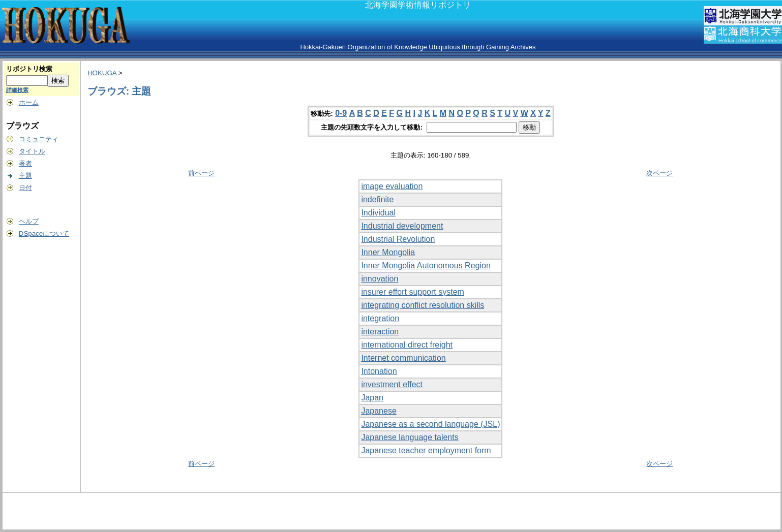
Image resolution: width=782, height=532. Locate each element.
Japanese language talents (410, 437)
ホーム (29, 102)
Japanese (379, 411)
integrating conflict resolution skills (423, 305)
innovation (380, 279)
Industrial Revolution (398, 239)
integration (380, 318)
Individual (378, 213)
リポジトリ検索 (29, 69)
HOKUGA (102, 73)
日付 (25, 188)
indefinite (377, 199)
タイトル (32, 151)
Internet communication (403, 358)
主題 (25, 176)
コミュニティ (39, 139)
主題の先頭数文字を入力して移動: (372, 127)
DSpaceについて (44, 233)
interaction (380, 332)
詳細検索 (17, 90)
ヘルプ (29, 221)
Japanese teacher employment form (426, 450)
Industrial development (402, 226)
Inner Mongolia (388, 252)
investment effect (392, 384)
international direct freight (407, 345)
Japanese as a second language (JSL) (430, 424)
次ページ (659, 173)
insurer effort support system (412, 292)
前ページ (201, 173)
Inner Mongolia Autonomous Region (426, 265)
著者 (25, 163)
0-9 (341, 113)
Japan (372, 398)
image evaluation (392, 186)
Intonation (379, 371)
